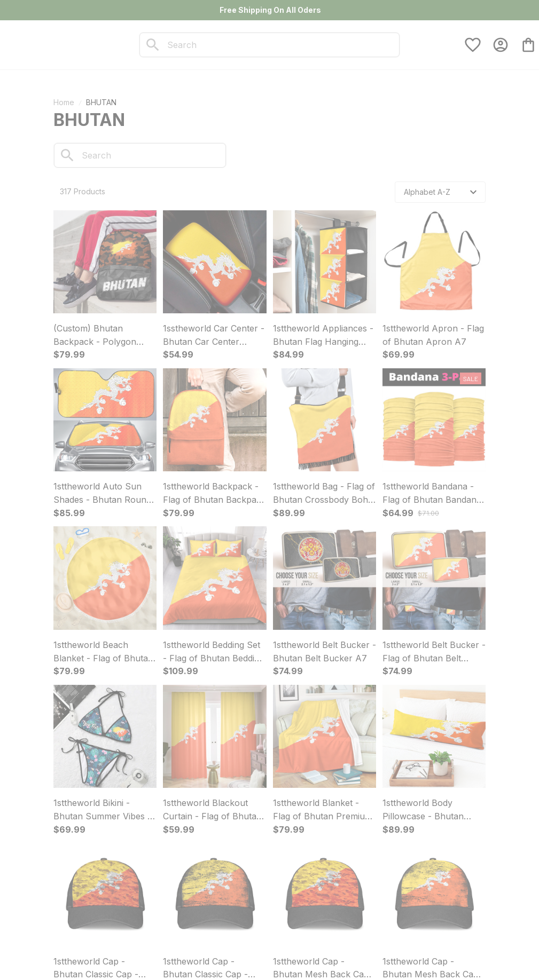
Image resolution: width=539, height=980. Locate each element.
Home (64, 102)
